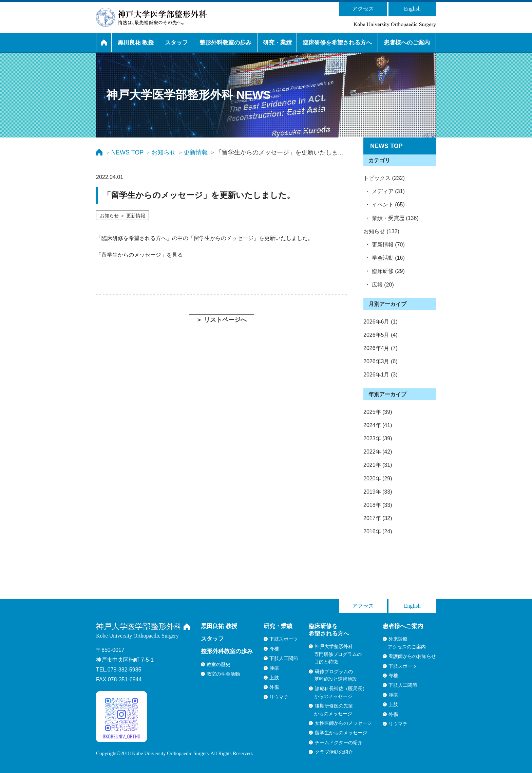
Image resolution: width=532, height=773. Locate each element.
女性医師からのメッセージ (343, 723)
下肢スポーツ (284, 639)
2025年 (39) (378, 412)
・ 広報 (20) (379, 285)
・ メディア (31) (384, 191)
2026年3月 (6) (381, 361)
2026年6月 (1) (381, 322)
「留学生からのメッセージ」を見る (139, 255)
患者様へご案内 (403, 626)
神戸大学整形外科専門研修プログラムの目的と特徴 (338, 654)
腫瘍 (274, 668)
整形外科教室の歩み (225, 43)
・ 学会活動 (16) (384, 258)
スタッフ (176, 43)
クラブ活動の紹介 (334, 752)
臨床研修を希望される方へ (337, 43)
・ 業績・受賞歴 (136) (391, 218)
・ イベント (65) (384, 205)
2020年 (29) (378, 478)
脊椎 (274, 649)
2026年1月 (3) (381, 375)
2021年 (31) (378, 465)
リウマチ (279, 697)
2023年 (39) (378, 438)
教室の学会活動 (223, 674)
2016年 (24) (378, 531)
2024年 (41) (378, 425)
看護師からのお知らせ (412, 656)
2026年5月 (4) (381, 335)
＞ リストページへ (221, 320)
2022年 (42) (378, 452)
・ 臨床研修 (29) (384, 271)
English (412, 9)
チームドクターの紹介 (339, 742)
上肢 (274, 678)
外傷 (274, 687)
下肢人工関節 (284, 658)
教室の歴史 (218, 664)
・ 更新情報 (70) (384, 245)
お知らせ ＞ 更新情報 (122, 216)
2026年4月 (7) (381, 348)
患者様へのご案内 (407, 43)
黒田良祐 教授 (136, 43)
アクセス (363, 9)
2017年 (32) (378, 518)
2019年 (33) (378, 492)
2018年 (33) (378, 505)
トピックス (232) (384, 178)
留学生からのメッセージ (341, 733)
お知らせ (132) (381, 231)
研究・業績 (277, 43)
